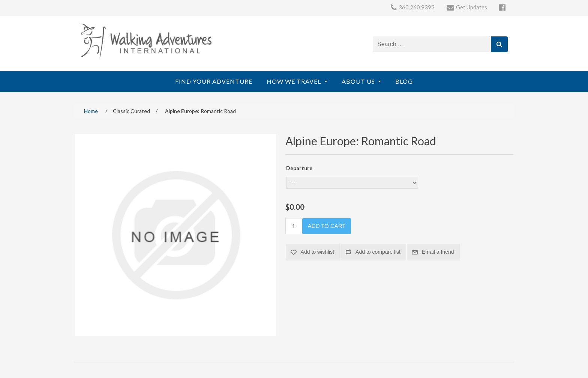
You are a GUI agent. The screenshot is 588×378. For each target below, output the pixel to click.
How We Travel (295, 81)
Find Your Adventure (214, 81)
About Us (359, 81)
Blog (404, 81)
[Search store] (432, 44)
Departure (299, 168)
